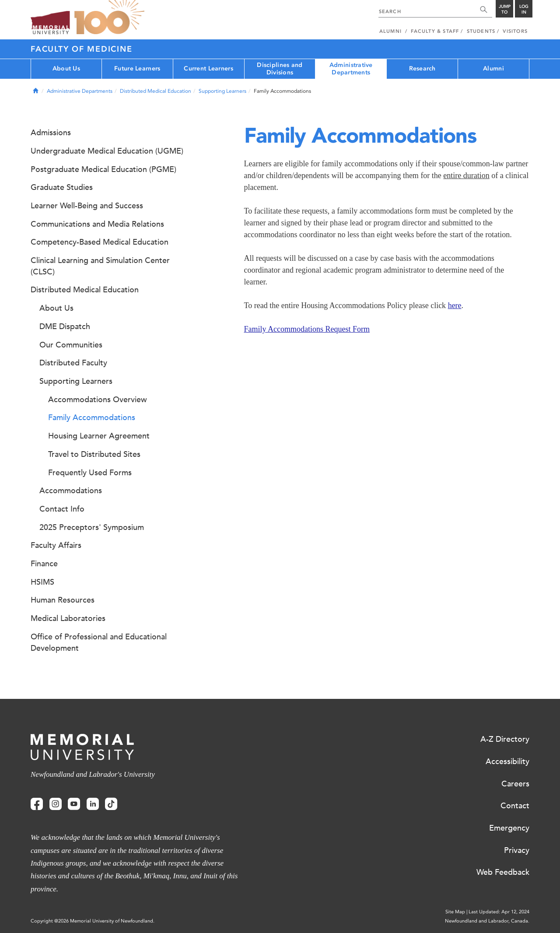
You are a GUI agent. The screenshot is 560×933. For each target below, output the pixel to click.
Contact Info (62, 509)
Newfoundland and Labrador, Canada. (487, 921)
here (455, 305)
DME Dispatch (65, 326)
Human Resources (63, 600)
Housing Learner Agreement (99, 436)
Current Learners (208, 68)
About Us (66, 68)
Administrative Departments (351, 69)
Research (422, 68)
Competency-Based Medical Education (100, 242)
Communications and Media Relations (97, 224)
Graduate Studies (62, 187)
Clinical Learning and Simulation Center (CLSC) (100, 266)
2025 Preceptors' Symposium (92, 527)
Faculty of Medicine (81, 49)
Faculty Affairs (56, 545)
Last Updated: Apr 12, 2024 (499, 912)
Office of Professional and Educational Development (99, 642)
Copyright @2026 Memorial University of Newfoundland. (93, 921)
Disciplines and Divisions (280, 69)
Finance (44, 564)
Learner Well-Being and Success (87, 206)
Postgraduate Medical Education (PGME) (103, 169)
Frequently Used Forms (90, 473)
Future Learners (137, 68)
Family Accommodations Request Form (307, 329)
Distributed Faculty (73, 363)
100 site (109, 18)
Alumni (493, 68)
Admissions (51, 133)
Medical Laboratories (68, 618)
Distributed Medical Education (156, 91)
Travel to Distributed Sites (94, 454)
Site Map (455, 912)
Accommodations (71, 491)
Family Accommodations (92, 417)
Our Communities (71, 345)
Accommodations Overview (98, 400)
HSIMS (42, 582)
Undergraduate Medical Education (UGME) (107, 151)
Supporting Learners (222, 91)
